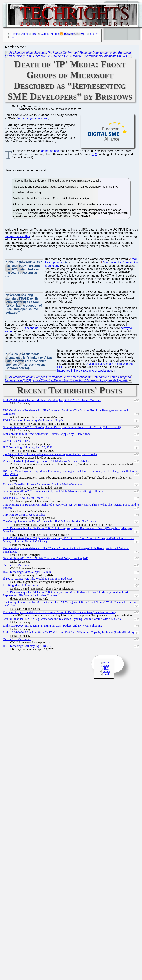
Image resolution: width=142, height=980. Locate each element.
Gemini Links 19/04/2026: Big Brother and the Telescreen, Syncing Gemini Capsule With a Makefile (62, 620)
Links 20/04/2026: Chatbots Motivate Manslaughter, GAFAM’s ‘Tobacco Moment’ (52, 401)
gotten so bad (50, 152)
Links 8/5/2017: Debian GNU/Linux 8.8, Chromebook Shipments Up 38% (80, 57)
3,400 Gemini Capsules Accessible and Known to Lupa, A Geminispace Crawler (50, 455)
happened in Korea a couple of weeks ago (85, 371)
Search (94, 34)
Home (14, 34)
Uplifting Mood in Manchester (21, 586)
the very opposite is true (33, 119)
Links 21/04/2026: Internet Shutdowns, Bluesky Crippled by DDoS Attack (47, 435)
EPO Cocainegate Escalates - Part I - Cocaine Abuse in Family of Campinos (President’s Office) (59, 613)
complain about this (17, 237)
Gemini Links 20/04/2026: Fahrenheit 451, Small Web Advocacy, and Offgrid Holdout (54, 492)
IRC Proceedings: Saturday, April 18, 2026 (28, 647)
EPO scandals (29, 329)
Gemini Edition (50, 34)
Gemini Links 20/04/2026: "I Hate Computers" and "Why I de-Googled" (45, 559)
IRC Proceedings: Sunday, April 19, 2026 (27, 573)
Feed (13, 37)
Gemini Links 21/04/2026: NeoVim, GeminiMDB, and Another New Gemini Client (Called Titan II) (62, 428)
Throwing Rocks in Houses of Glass (24, 516)
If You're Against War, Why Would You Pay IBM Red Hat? (38, 579)
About (25, 34)
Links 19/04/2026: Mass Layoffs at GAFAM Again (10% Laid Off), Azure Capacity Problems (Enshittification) (68, 633)
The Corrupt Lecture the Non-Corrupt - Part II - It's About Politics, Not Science (49, 522)
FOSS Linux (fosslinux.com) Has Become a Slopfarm (34, 421)
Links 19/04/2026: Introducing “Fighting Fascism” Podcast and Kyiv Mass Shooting (53, 627)
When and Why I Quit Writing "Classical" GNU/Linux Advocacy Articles (46, 462)
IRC (35, 34)
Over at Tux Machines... (17, 442)
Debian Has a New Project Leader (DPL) (27, 499)
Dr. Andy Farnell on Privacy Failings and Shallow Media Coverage (42, 485)
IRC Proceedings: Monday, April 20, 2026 (28, 448)
